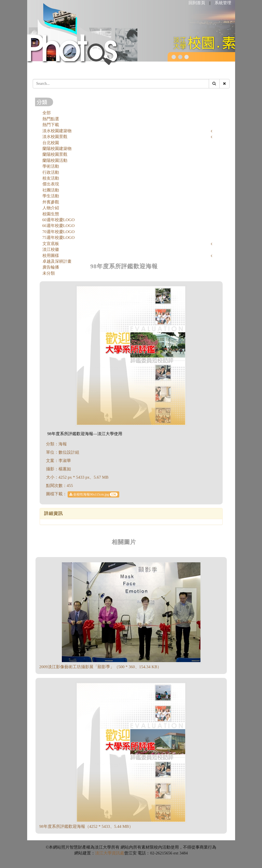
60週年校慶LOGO (59, 220)
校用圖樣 (51, 256)
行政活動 (51, 172)
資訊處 (118, 853)
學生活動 (51, 196)
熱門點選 (51, 119)
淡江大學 (103, 853)
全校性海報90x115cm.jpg (93, 494)
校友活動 (51, 178)
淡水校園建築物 (57, 131)
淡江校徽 (51, 249)
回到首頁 (197, 3)
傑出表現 (51, 184)
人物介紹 (51, 208)
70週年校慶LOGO (59, 232)
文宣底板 (51, 244)
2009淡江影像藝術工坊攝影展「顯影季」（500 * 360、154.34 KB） (101, 667)
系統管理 (223, 3)
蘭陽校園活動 (55, 160)
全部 (47, 113)
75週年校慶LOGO (59, 238)
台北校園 (51, 143)
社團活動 (51, 190)
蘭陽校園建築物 (57, 149)
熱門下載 (51, 125)
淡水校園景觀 (55, 137)
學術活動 (51, 166)
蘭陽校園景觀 (55, 154)
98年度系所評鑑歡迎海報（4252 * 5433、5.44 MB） (86, 826)
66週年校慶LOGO (59, 226)
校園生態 (51, 214)
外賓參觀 (51, 202)
